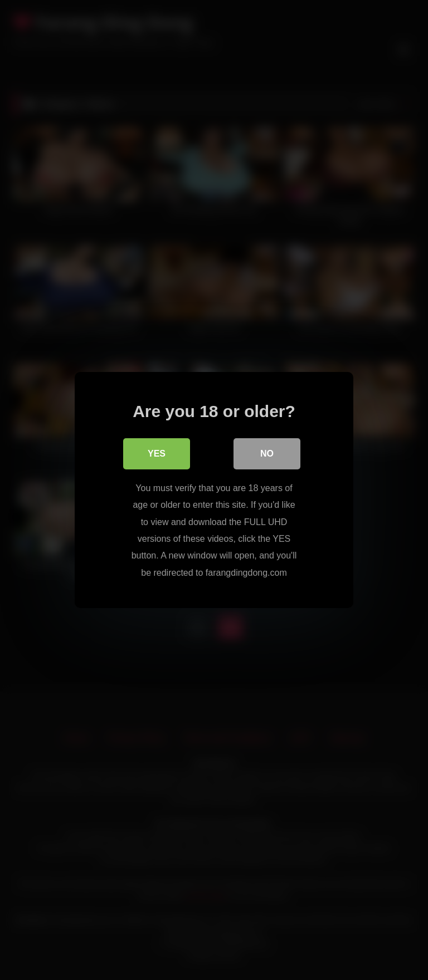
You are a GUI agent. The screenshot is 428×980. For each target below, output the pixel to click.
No (267, 454)
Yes (157, 454)
